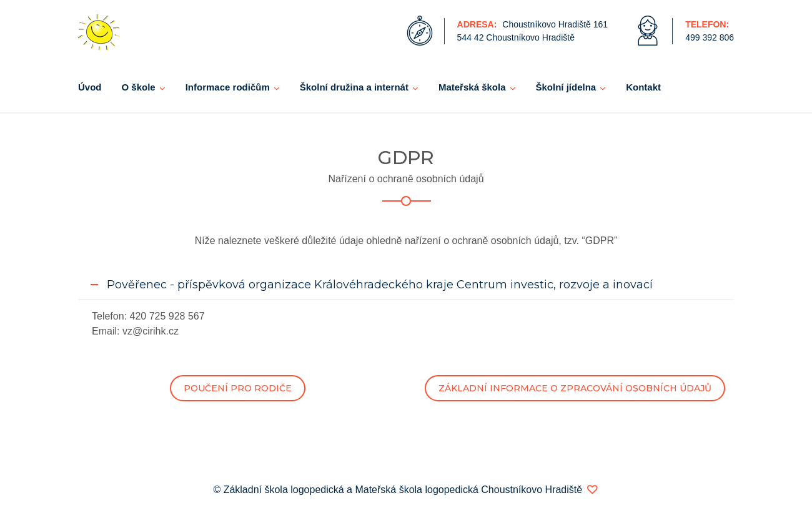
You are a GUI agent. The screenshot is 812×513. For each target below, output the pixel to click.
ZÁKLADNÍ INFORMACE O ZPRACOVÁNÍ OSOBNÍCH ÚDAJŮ (575, 388)
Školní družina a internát (354, 87)
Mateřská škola (472, 87)
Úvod (90, 87)
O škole (139, 87)
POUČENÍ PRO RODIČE (238, 388)
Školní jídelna (566, 87)
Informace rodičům (228, 87)
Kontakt (643, 87)
